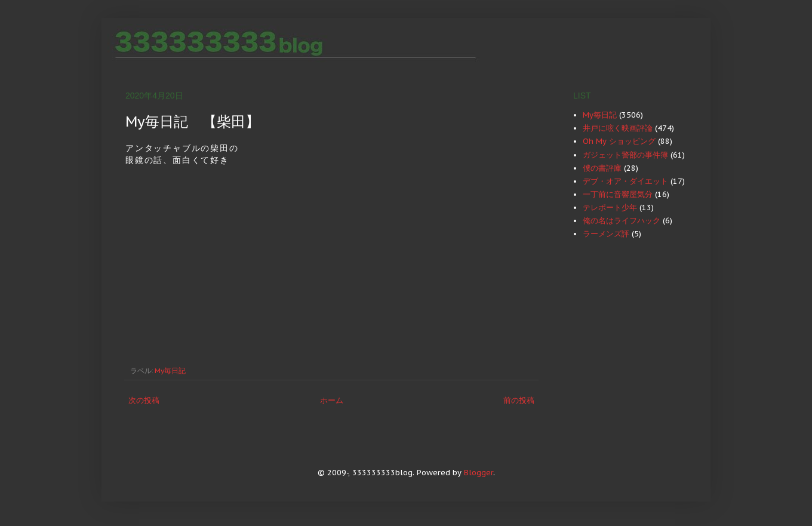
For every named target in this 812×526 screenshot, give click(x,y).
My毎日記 (170, 370)
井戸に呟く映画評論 (618, 128)
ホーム (332, 400)
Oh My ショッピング (619, 141)
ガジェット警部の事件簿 (625, 155)
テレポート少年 (610, 207)
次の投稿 (144, 400)
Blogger (479, 473)
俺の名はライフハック (622, 221)
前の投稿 (519, 400)
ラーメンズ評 (606, 234)
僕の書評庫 (602, 168)
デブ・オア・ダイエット (625, 181)
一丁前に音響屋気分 (618, 194)
